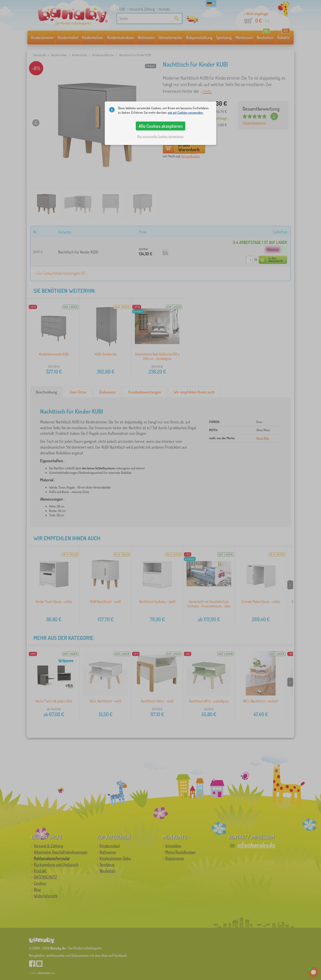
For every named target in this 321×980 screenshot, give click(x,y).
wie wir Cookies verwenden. (186, 112)
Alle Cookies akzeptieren (161, 126)
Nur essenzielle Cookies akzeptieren (160, 136)
